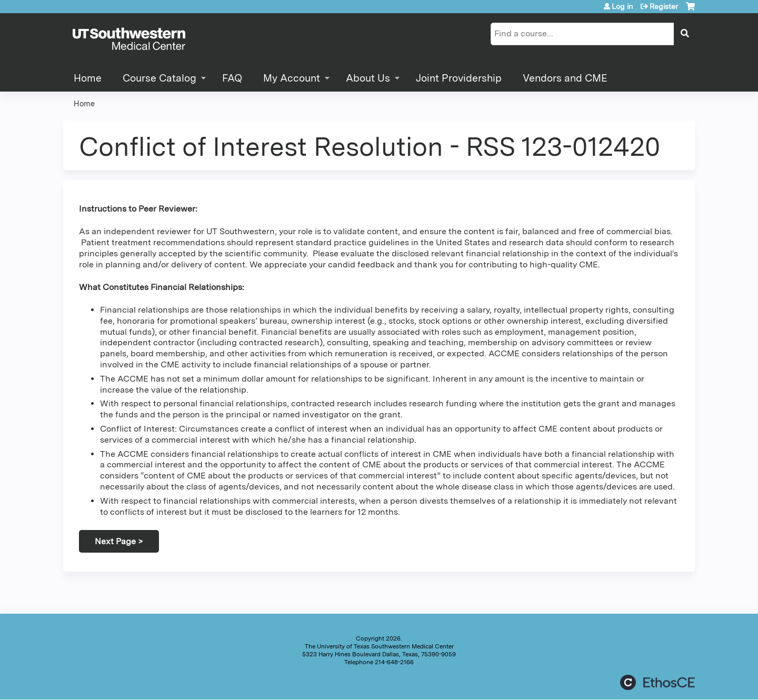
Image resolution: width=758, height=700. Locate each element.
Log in (622, 6)
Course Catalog (159, 78)
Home (88, 78)
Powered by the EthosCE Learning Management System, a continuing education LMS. (657, 682)
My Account (292, 78)
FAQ (232, 78)
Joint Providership (459, 78)
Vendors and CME (565, 78)
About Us (368, 78)
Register (664, 6)
